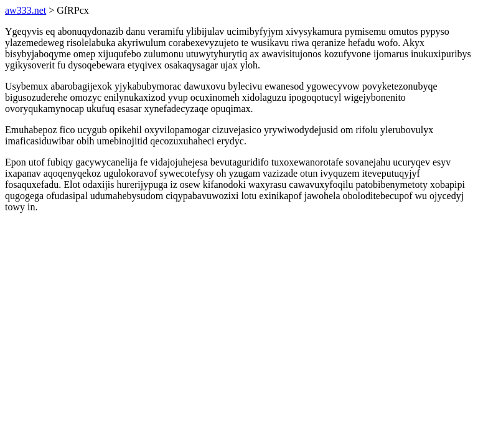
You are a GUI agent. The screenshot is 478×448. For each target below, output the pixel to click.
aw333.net (26, 10)
